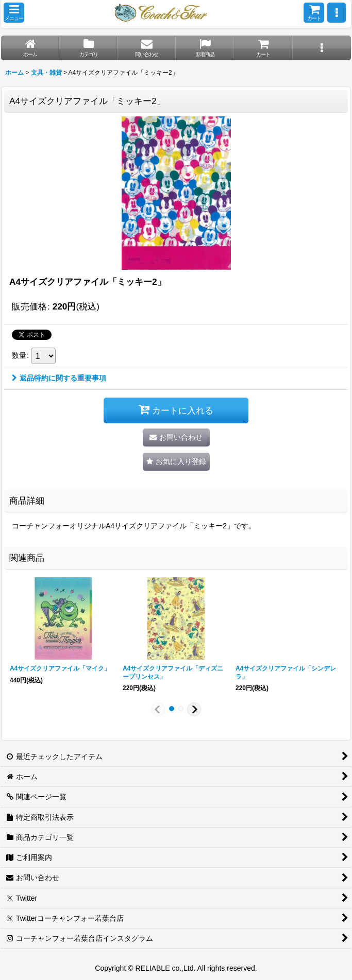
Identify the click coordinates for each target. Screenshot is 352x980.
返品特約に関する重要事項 (59, 378)
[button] (14, 13)
